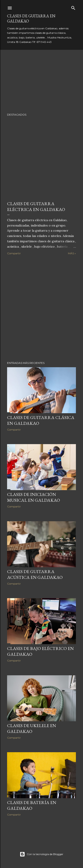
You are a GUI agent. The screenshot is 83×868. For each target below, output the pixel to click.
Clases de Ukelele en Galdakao (32, 728)
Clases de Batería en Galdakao (32, 805)
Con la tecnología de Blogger (41, 854)
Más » (72, 253)
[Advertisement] (41, 308)
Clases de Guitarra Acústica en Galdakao (35, 574)
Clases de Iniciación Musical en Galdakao (34, 497)
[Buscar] (73, 7)
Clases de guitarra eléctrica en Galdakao (36, 206)
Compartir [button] (14, 253)
